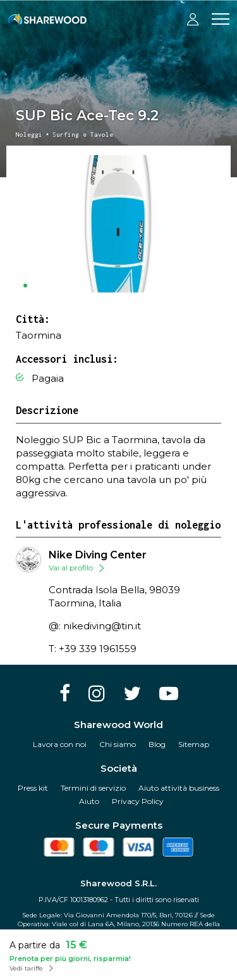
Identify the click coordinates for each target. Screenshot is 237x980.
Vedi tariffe (26, 968)
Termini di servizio (93, 788)
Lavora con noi (60, 744)
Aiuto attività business (179, 788)
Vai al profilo (71, 568)
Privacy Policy (138, 801)
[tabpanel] (118, 224)
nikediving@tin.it (102, 626)
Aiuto (89, 801)
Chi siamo (118, 744)
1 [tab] (25, 286)
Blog (157, 744)
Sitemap (194, 744)
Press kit (33, 788)
